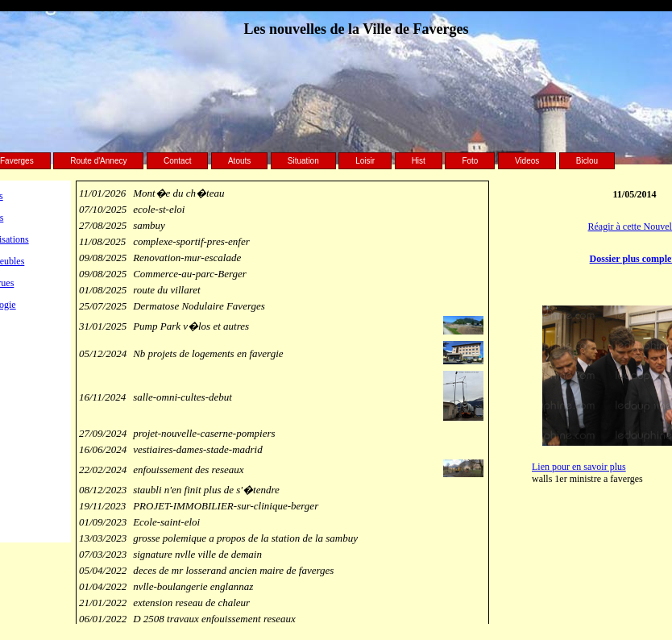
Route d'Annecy (98, 161)
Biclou (587, 161)
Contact (177, 161)
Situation (303, 161)
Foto (470, 161)
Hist (419, 161)
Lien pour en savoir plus (579, 467)
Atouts (239, 161)
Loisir (365, 161)
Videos (527, 161)
